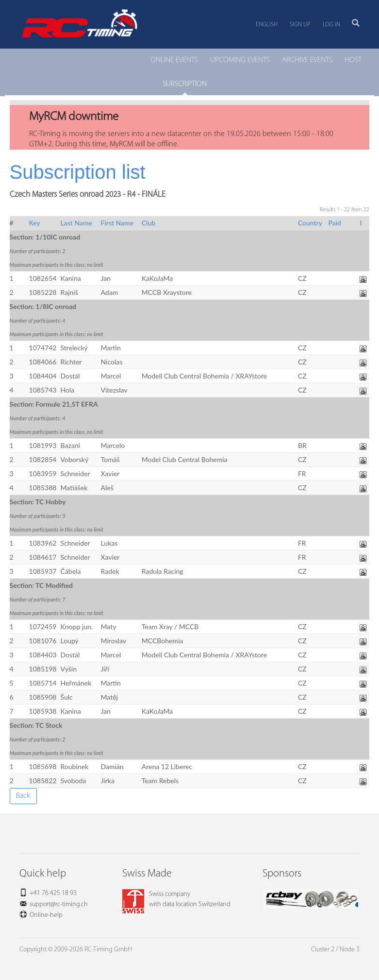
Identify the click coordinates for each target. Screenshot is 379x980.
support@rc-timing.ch (59, 904)
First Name (117, 223)
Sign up (300, 25)
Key (35, 223)
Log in (331, 25)
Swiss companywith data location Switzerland (176, 899)
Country (310, 223)
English (267, 25)
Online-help (46, 915)
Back (23, 796)
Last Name (76, 223)
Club (148, 223)
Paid (335, 223)
